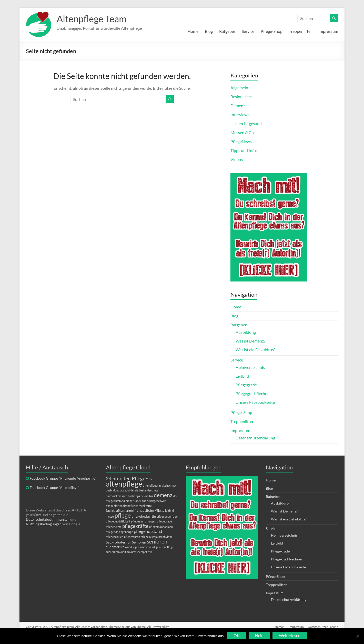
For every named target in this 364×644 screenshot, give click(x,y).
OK (237, 635)
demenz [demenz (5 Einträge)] (163, 495)
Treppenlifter (300, 31)
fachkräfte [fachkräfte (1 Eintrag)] (145, 506)
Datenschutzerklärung (255, 438)
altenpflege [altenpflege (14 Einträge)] (124, 484)
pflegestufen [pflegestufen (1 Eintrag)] (132, 537)
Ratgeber (227, 31)
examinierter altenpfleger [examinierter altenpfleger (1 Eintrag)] (122, 506)
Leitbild (242, 376)
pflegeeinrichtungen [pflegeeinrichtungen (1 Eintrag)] (144, 521)
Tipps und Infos (244, 150)
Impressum (328, 31)
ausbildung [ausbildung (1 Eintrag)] (113, 490)
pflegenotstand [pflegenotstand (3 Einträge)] (148, 531)
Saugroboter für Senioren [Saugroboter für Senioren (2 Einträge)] (126, 542)
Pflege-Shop (272, 31)
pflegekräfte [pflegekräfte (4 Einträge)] (135, 526)
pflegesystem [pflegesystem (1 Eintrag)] (149, 537)
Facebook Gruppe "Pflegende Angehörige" (63, 478)
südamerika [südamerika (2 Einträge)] (115, 547)
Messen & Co (242, 132)
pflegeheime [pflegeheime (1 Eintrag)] (114, 527)
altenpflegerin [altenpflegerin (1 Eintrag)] (152, 485)
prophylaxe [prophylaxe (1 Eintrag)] (165, 537)
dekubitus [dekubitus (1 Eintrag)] (147, 496)
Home (193, 31)
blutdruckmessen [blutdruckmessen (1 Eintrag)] (117, 496)
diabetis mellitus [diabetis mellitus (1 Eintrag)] (136, 501)
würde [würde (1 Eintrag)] (144, 547)
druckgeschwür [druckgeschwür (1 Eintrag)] (156, 501)
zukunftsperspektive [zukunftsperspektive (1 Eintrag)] (140, 552)
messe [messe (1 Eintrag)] (110, 516)
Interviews (240, 114)
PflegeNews (241, 141)
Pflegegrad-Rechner (253, 393)
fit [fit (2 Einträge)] (136, 510)
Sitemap (279, 627)
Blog (209, 31)
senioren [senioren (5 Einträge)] (157, 541)
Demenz (238, 105)
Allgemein (239, 88)
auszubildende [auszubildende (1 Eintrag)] (129, 490)
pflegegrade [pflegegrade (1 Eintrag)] (164, 521)
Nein (259, 635)
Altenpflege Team (92, 19)
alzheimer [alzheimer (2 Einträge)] (169, 485)
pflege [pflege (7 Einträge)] (123, 515)
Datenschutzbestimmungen (48, 519)
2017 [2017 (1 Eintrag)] (149, 479)
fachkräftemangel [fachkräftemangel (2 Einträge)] (120, 510)
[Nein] (358, 636)
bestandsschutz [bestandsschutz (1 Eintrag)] (149, 490)
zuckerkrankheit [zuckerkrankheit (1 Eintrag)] (116, 552)
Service (248, 31)
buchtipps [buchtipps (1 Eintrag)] (134, 496)
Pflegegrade (246, 385)
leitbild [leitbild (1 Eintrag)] (169, 511)
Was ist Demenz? (250, 341)
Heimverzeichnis (250, 367)
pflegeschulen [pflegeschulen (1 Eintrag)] (115, 537)
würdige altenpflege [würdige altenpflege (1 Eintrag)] (161, 547)
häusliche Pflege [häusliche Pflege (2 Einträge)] (151, 510)
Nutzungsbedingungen (44, 524)
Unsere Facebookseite (255, 402)
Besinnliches (241, 97)
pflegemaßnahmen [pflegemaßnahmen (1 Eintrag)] (161, 527)
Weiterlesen (290, 635)
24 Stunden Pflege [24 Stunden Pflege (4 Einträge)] (126, 478)
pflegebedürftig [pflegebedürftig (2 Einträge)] (144, 516)
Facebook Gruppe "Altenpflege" (55, 487)
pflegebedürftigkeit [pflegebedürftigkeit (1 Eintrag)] (118, 521)
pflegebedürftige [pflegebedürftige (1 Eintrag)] (167, 516)
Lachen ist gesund (246, 123)
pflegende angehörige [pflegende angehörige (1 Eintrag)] (119, 532)
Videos (237, 159)
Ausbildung (246, 332)
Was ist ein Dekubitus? (255, 350)
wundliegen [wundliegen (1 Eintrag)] (132, 547)
